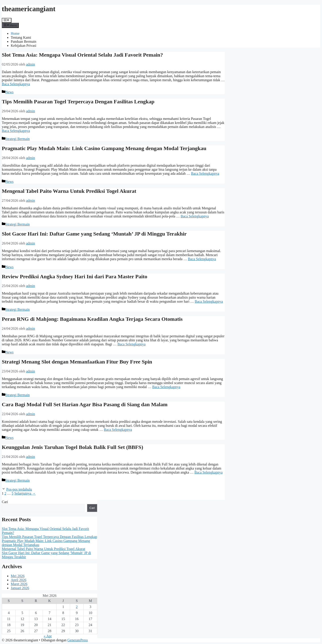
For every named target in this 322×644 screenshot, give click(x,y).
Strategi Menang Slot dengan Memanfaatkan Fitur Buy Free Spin (77, 362)
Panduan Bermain (23, 41)
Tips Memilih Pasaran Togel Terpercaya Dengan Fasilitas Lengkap (78, 102)
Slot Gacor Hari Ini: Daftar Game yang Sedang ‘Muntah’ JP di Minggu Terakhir (94, 234)
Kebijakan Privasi (23, 46)
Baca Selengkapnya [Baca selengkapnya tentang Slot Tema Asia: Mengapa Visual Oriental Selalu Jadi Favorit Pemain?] (16, 84)
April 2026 (19, 580)
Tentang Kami (21, 37)
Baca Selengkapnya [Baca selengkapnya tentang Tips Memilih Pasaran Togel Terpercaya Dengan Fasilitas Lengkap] (16, 131)
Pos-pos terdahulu (19, 489)
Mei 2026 (18, 576)
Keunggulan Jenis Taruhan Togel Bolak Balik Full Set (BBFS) (72, 447)
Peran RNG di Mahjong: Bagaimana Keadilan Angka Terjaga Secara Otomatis (92, 319)
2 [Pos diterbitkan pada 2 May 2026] (77, 607)
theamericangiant (29, 9)
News (9, 92)
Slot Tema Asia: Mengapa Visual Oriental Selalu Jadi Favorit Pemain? (82, 55)
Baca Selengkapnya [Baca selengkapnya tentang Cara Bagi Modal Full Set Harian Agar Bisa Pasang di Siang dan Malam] (118, 430)
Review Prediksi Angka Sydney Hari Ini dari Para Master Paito (74, 276)
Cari (5, 502)
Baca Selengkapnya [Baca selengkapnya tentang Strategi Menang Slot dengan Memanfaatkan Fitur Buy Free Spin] (166, 387)
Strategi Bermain (18, 139)
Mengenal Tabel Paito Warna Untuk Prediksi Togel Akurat (69, 191)
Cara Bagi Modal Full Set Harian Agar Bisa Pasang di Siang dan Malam (85, 404)
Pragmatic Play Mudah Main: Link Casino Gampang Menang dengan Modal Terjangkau (104, 148)
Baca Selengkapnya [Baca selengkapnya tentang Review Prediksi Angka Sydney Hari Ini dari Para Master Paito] (209, 301)
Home (15, 33)
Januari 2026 (20, 588)
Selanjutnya (25, 493)
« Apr (48, 636)
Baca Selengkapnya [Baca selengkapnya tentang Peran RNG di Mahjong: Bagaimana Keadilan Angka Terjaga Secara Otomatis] (131, 344)
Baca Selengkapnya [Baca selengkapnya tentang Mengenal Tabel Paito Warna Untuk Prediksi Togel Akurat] (195, 216)
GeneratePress (78, 640)
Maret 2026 (19, 584)
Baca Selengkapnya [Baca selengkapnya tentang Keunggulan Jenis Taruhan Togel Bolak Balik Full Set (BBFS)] (209, 472)
